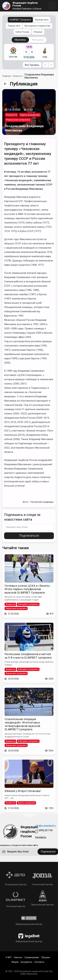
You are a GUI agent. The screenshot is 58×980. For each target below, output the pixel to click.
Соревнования (32, 957)
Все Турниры (32, 65)
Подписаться (29, 536)
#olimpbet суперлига (28, 604)
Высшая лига (42, 20)
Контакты (41, 837)
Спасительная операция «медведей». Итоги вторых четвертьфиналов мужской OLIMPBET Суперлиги (22, 724)
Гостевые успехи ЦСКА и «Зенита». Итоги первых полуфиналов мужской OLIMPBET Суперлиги (28, 589)
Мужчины (20, 40)
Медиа (15, 962)
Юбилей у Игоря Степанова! (23, 791)
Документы (26, 962)
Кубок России (22, 32)
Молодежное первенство (37, 26)
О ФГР (9, 957)
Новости (18, 957)
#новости (11, 115)
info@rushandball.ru (45, 826)
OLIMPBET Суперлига (20, 20)
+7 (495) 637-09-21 (44, 832)
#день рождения (30, 115)
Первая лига (14, 26)
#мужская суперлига (18, 120)
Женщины (38, 40)
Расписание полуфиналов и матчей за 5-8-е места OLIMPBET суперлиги (28, 656)
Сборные (38, 32)
